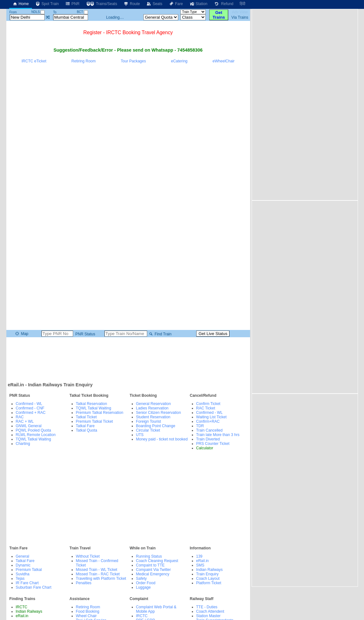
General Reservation (154, 404)
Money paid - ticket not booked (162, 439)
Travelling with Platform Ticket (101, 579)
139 (199, 556)
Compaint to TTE (150, 565)
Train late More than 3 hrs (218, 435)
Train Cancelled (210, 430)
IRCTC (22, 607)
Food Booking (88, 611)
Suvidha (23, 574)
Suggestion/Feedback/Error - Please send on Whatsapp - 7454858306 (128, 50)
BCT (83, 12)
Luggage (144, 587)
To (55, 12)
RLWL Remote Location (36, 435)
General (23, 556)
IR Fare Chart (27, 583)
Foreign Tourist (149, 421)
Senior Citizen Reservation (159, 413)
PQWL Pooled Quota (34, 430)
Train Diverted (208, 439)
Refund (223, 4)
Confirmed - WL (29, 404)
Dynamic (23, 565)
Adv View (240, 12)
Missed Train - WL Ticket (97, 570)
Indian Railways (210, 570)
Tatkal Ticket (86, 417)
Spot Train (47, 4)
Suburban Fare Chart (34, 587)
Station (198, 4)
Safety (141, 579)
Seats (154, 4)
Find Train (160, 334)
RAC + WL (25, 421)
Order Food (146, 583)
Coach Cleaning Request (157, 561)
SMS (200, 565)
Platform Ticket (209, 583)
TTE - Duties (207, 607)
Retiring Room (84, 61)
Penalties (84, 583)
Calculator (205, 448)
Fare (176, 4)
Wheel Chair (86, 616)
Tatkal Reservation (92, 404)
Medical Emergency (153, 574)
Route (132, 4)
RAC (20, 417)
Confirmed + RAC (31, 413)
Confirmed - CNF (30, 408)
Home (21, 4)
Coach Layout (208, 579)
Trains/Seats (101, 4)
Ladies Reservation (152, 408)
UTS (140, 435)
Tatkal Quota (87, 430)
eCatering (179, 61)
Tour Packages (133, 61)
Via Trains (240, 17)
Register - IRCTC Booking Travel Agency (128, 32)
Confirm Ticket (208, 404)
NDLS (38, 12)
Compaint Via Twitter (154, 570)
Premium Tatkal (29, 570)
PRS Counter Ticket (213, 444)
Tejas (20, 579)
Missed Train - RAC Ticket (98, 574)
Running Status (149, 556)
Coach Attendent (210, 611)
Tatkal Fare (85, 426)
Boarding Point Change (156, 426)
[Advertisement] (128, 359)
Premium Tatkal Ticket (94, 421)
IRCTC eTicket (34, 61)
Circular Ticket (148, 430)
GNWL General (29, 426)
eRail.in (203, 561)
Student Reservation (153, 417)
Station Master (208, 616)
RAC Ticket (206, 408)
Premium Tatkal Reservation (100, 413)
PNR (72, 4)
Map (21, 334)
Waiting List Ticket (211, 417)
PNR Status (85, 334)
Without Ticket (88, 556)
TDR (200, 426)
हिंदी (242, 4)
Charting (23, 444)
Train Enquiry (207, 574)
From (13, 12)
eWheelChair (224, 61)
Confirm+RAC (208, 421)
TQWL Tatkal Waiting (34, 439)
